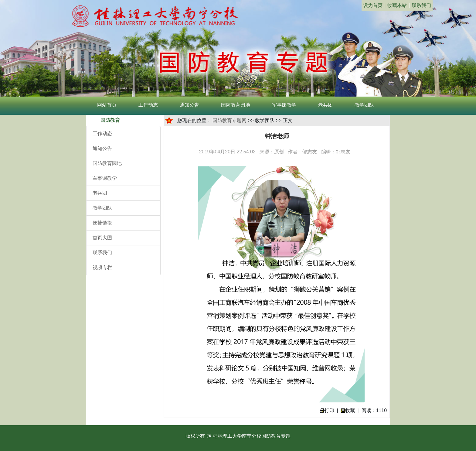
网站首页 (107, 105)
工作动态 (148, 105)
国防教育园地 (236, 105)
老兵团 (325, 105)
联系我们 (421, 5)
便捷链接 (102, 223)
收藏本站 (397, 5)
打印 (327, 410)
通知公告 (189, 105)
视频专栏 (102, 267)
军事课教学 (284, 105)
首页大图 (102, 238)
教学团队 (364, 105)
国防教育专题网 (229, 120)
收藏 (348, 410)
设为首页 (373, 5)
